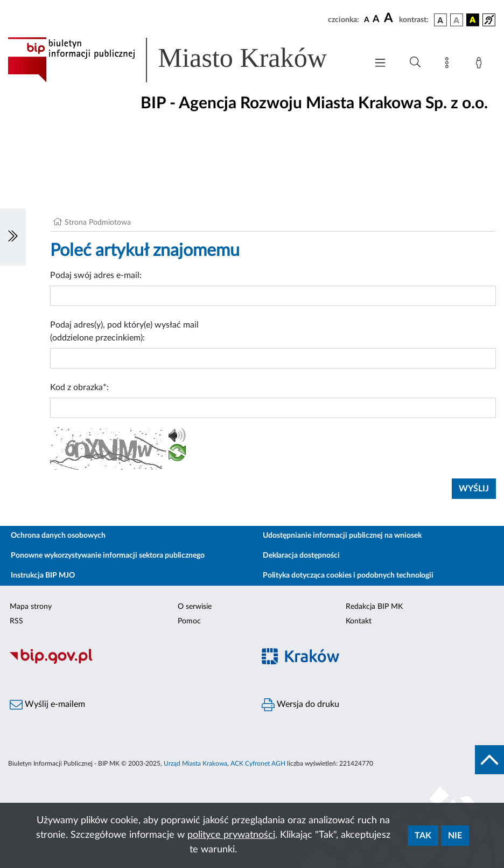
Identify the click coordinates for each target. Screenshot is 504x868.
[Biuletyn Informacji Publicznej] (126, 662)
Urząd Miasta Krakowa (195, 763)
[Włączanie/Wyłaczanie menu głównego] (380, 64)
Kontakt (359, 621)
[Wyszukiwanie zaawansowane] (415, 63)
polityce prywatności (231, 835)
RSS (16, 621)
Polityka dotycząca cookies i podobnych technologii (348, 575)
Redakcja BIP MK (374, 607)
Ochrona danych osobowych (58, 536)
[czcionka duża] (390, 18)
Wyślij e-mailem (47, 705)
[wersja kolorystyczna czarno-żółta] (473, 20)
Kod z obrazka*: (79, 387)
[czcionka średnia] (376, 20)
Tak (423, 836)
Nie (455, 836)
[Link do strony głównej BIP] (182, 60)
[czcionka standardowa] (367, 19)
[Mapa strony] (449, 65)
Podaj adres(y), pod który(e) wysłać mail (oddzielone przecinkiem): (124, 331)
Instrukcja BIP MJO (43, 575)
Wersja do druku (300, 705)
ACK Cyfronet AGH (258, 763)
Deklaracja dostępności (301, 555)
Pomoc (189, 621)
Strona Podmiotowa (98, 223)
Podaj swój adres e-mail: (96, 275)
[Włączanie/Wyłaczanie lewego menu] (13, 237)
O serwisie (195, 607)
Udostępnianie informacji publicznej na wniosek (342, 536)
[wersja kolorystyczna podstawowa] (440, 20)
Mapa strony (31, 607)
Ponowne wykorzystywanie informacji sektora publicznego (108, 555)
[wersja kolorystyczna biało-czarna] (457, 20)
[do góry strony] (489, 760)
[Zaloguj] (481, 65)
